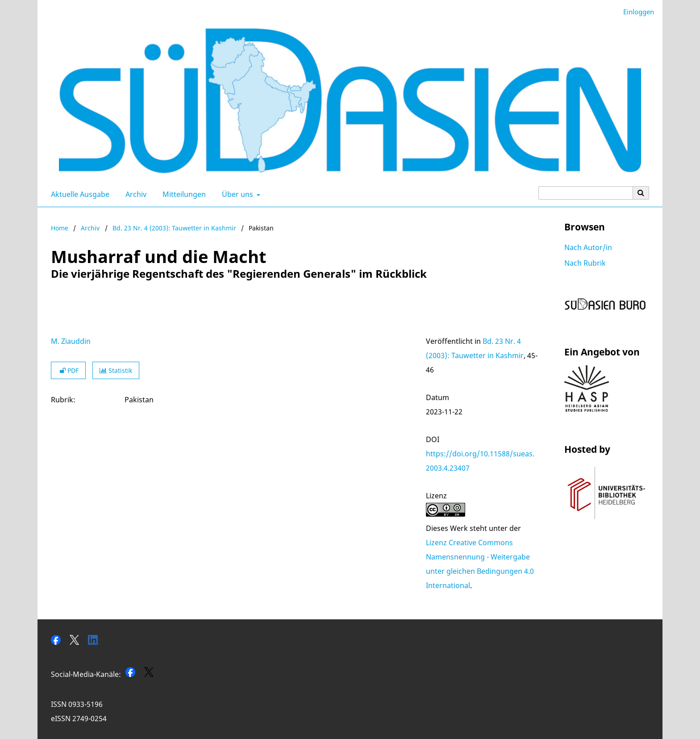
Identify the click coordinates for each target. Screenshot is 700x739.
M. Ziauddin (71, 341)
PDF (68, 370)
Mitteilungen (182, 194)
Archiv (134, 194)
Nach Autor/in (588, 247)
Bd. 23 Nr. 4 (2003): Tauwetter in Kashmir (174, 228)
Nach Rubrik (585, 263)
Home (60, 228)
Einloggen (635, 12)
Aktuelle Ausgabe (78, 194)
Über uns (237, 194)
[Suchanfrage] (586, 193)
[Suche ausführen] (641, 193)
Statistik (116, 370)
